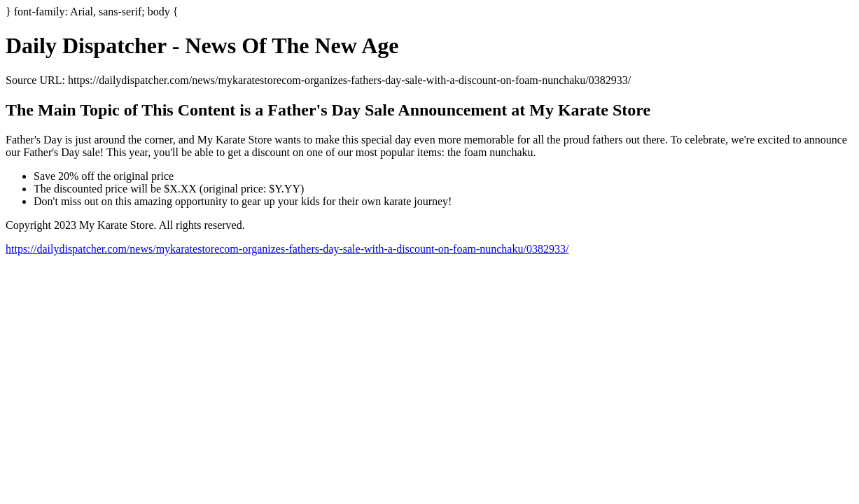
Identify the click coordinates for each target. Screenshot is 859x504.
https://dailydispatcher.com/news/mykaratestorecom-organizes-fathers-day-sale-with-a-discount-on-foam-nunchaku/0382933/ (287, 249)
